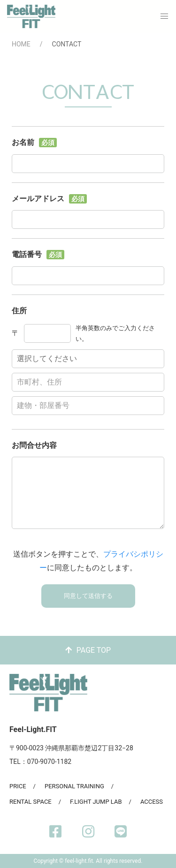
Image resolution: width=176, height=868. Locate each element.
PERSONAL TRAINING (74, 786)
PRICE (18, 786)
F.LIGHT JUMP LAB (96, 802)
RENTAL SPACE (31, 802)
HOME (21, 44)
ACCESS (152, 802)
